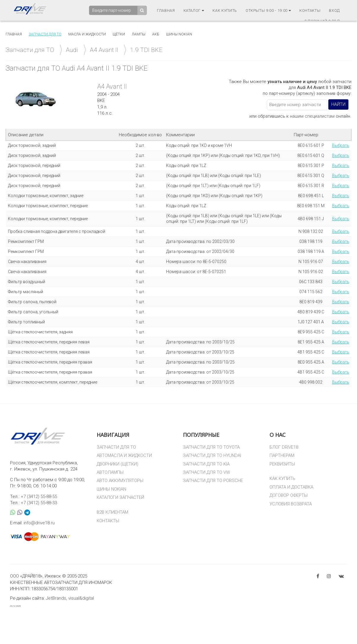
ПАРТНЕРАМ (282, 455)
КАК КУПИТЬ (282, 478)
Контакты (310, 10)
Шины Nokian (179, 34)
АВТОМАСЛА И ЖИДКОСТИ (124, 455)
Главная (166, 10)
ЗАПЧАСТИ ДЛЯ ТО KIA (206, 464)
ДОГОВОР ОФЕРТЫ (289, 495)
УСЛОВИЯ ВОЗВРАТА (291, 504)
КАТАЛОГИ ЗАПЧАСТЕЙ (120, 497)
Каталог (194, 10)
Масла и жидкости (87, 34)
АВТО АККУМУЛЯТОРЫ (120, 481)
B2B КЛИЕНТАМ (112, 512)
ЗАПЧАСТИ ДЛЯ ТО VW (206, 472)
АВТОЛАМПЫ (110, 472)
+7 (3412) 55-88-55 (39, 497)
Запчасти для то (45, 34)
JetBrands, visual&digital (70, 598)
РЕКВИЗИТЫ (282, 464)
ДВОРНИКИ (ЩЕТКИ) (117, 464)
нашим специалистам (312, 116)
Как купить (225, 10)
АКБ (156, 34)
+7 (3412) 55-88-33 (39, 503)
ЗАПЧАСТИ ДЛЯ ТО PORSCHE (213, 481)
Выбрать (341, 145)
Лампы (139, 34)
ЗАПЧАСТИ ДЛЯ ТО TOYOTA (211, 447)
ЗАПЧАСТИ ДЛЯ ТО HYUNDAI (212, 455)
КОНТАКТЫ (108, 521)
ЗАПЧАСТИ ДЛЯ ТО (116, 447)
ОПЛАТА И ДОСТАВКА (291, 487)
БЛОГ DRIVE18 (284, 447)
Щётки (119, 34)
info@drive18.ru (39, 523)
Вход (334, 10)
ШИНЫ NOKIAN (111, 489)
